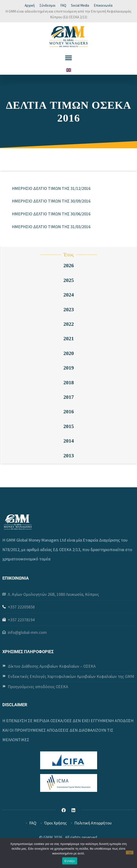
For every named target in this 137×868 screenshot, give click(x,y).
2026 (69, 265)
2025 (69, 280)
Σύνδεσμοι (47, 5)
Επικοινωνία (103, 5)
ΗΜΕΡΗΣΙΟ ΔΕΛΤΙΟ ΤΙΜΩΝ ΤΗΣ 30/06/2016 (51, 214)
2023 (69, 309)
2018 (69, 382)
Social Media (80, 5)
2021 (69, 338)
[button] (68, 58)
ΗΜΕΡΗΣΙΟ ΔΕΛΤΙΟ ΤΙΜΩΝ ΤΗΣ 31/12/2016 (51, 188)
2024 (69, 295)
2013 (69, 456)
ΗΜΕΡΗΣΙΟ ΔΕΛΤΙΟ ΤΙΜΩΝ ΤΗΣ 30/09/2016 (51, 201)
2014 (69, 441)
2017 (69, 397)
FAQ (63, 5)
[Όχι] (130, 853)
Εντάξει (70, 861)
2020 (69, 353)
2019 (69, 368)
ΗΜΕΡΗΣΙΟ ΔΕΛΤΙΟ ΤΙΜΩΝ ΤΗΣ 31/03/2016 (51, 227)
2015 (69, 426)
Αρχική (30, 5)
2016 (69, 412)
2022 (69, 324)
